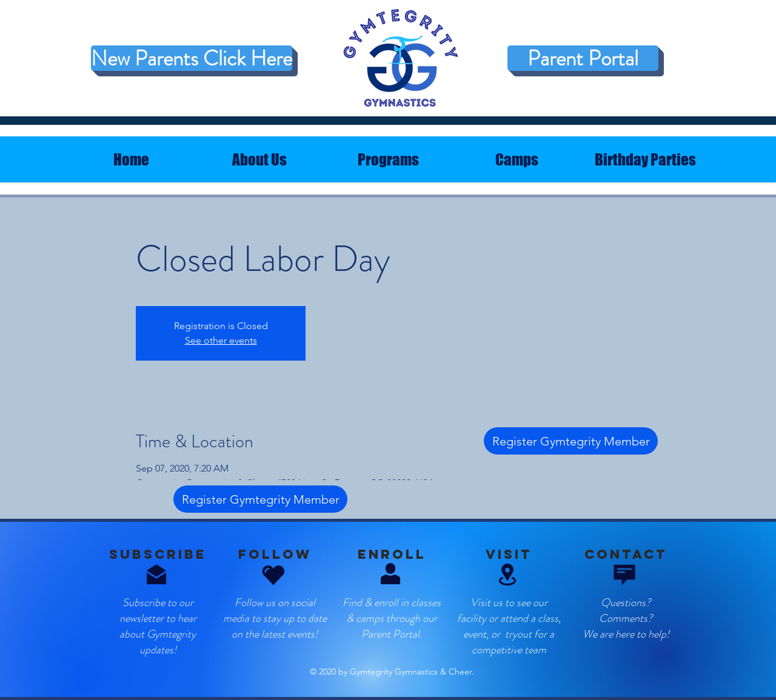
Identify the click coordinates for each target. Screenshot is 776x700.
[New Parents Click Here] (192, 58)
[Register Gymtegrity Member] (571, 441)
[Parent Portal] (583, 58)
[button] (507, 575)
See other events (221, 340)
